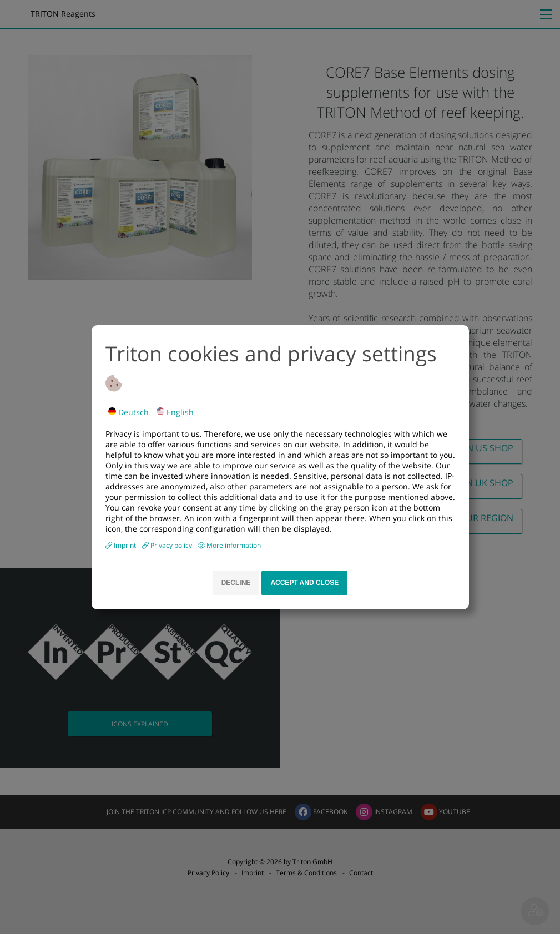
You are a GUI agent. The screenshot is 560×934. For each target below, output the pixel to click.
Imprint (126, 545)
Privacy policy (172, 545)
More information (234, 545)
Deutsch (128, 412)
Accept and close (304, 583)
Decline (236, 583)
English (175, 412)
